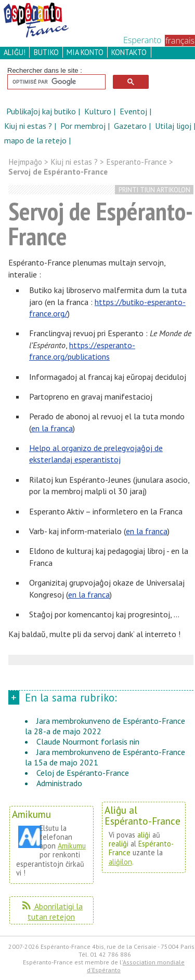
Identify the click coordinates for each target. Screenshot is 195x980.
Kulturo (99, 111)
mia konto (85, 52)
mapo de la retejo (35, 140)
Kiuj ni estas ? (29, 126)
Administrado (59, 783)
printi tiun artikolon (154, 190)
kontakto (129, 52)
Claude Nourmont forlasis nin (88, 741)
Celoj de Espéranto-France (83, 773)
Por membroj (84, 126)
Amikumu (72, 846)
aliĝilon (120, 862)
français (180, 41)
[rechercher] (55, 82)
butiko (46, 52)
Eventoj (134, 111)
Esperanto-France (136, 162)
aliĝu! (15, 52)
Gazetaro (131, 126)
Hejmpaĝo (25, 162)
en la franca (52, 428)
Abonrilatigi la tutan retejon (51, 911)
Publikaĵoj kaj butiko (42, 111)
